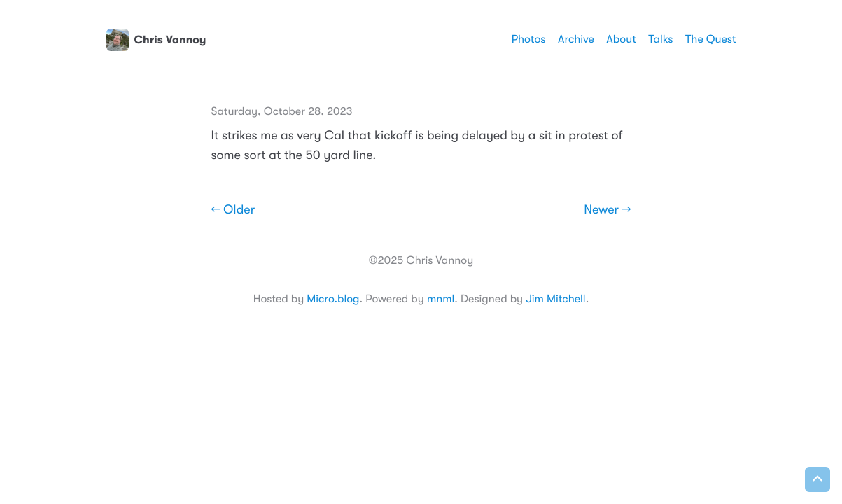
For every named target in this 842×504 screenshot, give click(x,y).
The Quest (710, 39)
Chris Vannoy (156, 40)
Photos (529, 39)
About (621, 39)
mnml (441, 299)
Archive (576, 39)
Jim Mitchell (555, 299)
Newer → (607, 210)
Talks (660, 39)
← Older (233, 210)
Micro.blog (333, 299)
